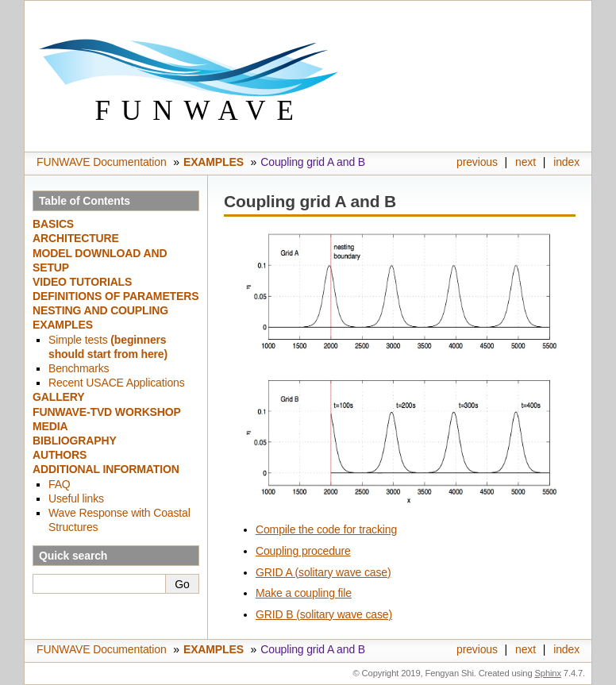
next (526, 162)
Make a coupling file (304, 593)
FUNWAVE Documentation (102, 162)
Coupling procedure (303, 551)
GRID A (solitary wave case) (323, 572)
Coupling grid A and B (313, 162)
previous (477, 162)
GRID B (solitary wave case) (324, 614)
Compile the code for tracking (326, 529)
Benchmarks (79, 368)
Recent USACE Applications (117, 383)
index (566, 162)
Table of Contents (85, 201)
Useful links (76, 498)
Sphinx (548, 673)
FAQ (60, 484)
